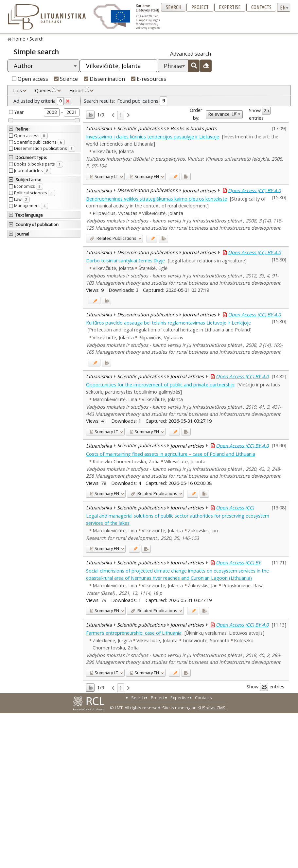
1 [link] (121, 115)
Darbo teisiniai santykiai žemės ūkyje (125, 261)
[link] (113, 115)
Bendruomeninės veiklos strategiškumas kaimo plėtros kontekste (157, 199)
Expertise (230, 7)
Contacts (261, 7)
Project (200, 7)
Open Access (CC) (235, 508)
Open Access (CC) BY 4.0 (254, 190)
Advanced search (191, 54)
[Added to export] (186, 177)
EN (144, 176)
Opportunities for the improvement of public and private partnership (160, 385)
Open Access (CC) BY (238, 563)
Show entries (260, 114)
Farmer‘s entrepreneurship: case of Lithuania (134, 633)
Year (19, 112)
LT (104, 176)
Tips (17, 90)
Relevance (222, 114)
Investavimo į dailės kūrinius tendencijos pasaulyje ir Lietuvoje (153, 137)
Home (19, 39)
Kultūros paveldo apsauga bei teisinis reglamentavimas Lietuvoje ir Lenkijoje (168, 323)
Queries (46, 90)
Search (174, 7)
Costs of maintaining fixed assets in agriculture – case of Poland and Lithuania (171, 454)
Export (79, 90)
